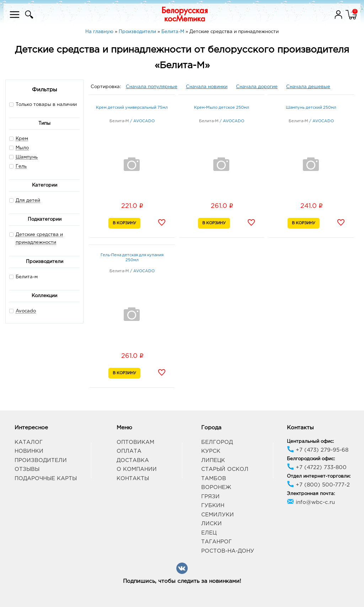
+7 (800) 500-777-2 (318, 485)
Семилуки (218, 515)
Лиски (212, 524)
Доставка (133, 460)
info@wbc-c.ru (311, 502)
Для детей (28, 201)
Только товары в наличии (43, 104)
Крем (22, 139)
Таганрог (216, 542)
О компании (137, 469)
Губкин (213, 506)
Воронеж (216, 487)
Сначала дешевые (308, 87)
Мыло (22, 148)
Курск (211, 451)
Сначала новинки (207, 87)
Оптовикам (135, 442)
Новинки (29, 451)
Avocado (26, 311)
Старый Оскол (225, 469)
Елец (209, 533)
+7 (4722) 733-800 (317, 468)
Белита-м (23, 277)
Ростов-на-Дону (228, 551)
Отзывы (27, 469)
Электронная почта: (311, 494)
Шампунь (27, 157)
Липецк (213, 460)
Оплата (129, 451)
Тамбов (214, 479)
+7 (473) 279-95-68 (318, 450)
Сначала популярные (152, 87)
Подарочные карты (46, 479)
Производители (41, 460)
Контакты (133, 479)
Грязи (210, 497)
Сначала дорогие (257, 87)
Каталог (29, 442)
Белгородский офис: (311, 459)
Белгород (217, 442)
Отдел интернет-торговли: (319, 476)
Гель (21, 166)
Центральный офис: (310, 442)
